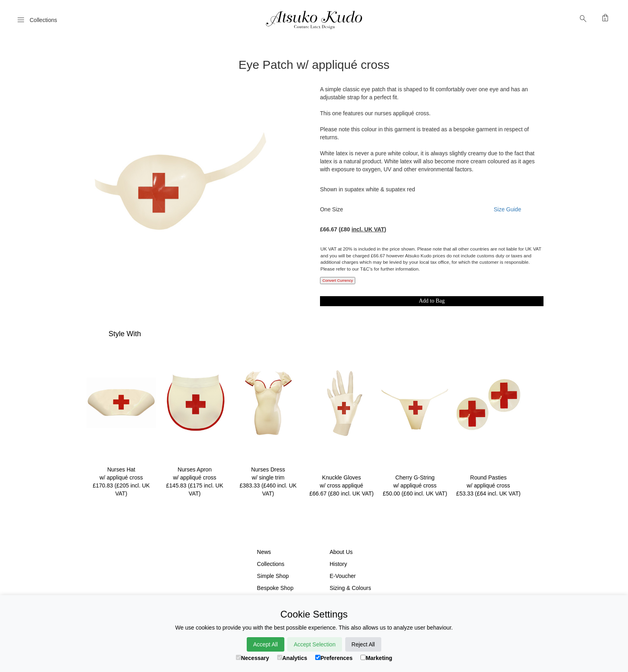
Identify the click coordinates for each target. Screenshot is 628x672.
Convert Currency (338, 280)
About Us (341, 552)
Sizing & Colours (350, 588)
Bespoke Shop (275, 588)
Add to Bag (432, 301)
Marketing (376, 658)
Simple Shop (273, 576)
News (264, 552)
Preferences (334, 658)
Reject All (363, 644)
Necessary (253, 658)
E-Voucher (343, 576)
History (338, 564)
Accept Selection (314, 644)
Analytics (292, 658)
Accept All (265, 644)
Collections (271, 564)
